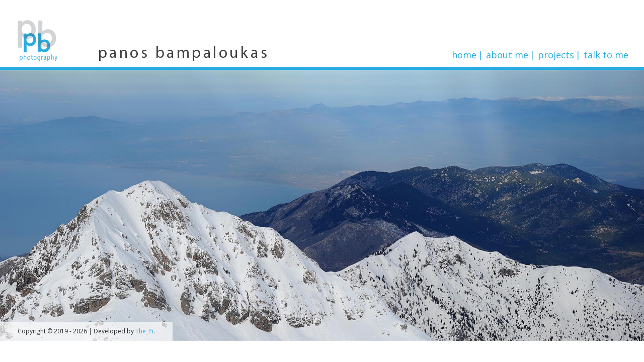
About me (507, 55)
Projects (556, 55)
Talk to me (606, 55)
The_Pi (144, 331)
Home (464, 55)
